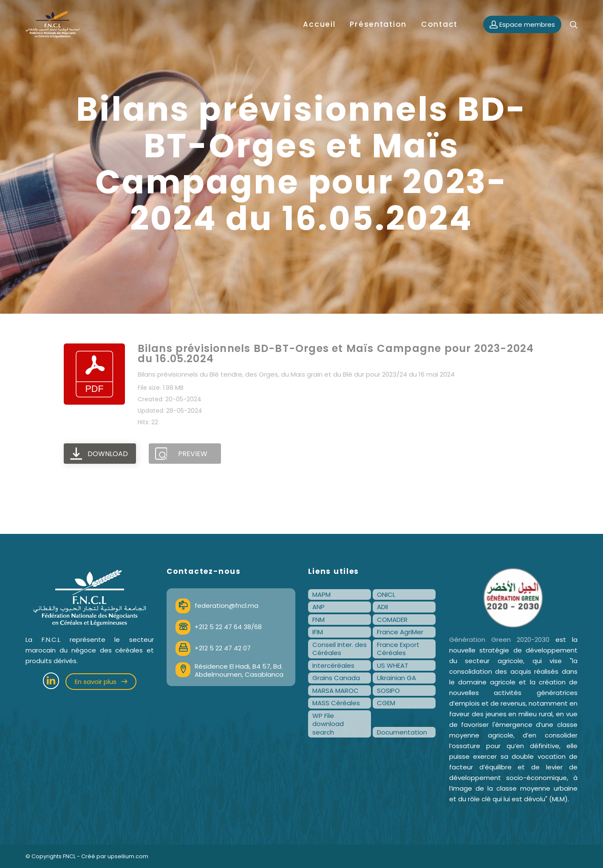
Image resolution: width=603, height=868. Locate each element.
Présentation (378, 24)
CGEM (386, 703)
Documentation (402, 732)
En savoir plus (101, 682)
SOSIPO (388, 691)
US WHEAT (393, 665)
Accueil (319, 24)
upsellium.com (128, 856)
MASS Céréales (336, 703)
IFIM (318, 632)
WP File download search (328, 724)
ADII (382, 607)
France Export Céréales (398, 649)
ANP (318, 607)
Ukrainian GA (396, 678)
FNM (318, 620)
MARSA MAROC (335, 691)
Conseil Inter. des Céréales (340, 649)
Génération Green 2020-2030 (499, 640)
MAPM (321, 594)
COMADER (392, 620)
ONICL (386, 594)
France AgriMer (400, 632)
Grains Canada (336, 678)
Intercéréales (333, 665)
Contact (439, 24)
